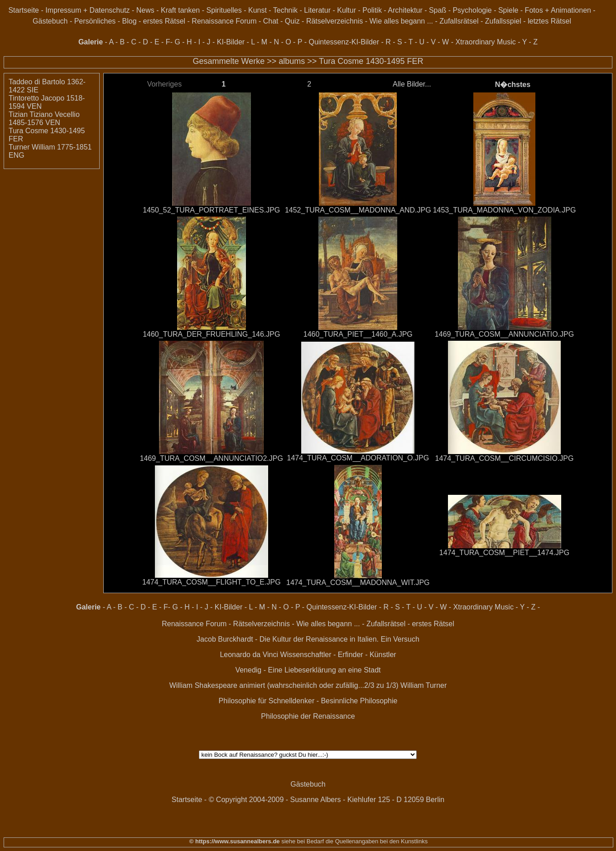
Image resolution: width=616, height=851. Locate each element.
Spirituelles (224, 10)
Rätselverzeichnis (334, 21)
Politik (372, 10)
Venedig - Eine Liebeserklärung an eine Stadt (308, 670)
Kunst (257, 10)
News (145, 10)
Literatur (317, 10)
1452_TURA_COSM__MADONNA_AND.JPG (358, 210)
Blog (130, 21)
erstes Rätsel (164, 21)
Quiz (292, 21)
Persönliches (95, 21)
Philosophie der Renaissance (308, 716)
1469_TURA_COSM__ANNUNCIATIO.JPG (504, 334)
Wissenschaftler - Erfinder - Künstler (338, 655)
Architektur (405, 10)
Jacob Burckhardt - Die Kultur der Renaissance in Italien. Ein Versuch (308, 639)
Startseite (24, 10)
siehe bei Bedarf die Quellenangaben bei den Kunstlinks (354, 841)
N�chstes (513, 85)
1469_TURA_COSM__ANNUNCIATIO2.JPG (212, 458)
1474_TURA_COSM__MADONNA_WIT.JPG (358, 583)
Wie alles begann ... (402, 21)
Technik (285, 10)
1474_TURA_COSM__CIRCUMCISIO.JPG (505, 458)
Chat (271, 21)
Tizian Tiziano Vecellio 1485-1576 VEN (44, 118)
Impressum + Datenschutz (87, 10)
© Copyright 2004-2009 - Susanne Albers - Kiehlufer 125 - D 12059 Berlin (327, 800)
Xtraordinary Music (485, 42)
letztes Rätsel (549, 21)
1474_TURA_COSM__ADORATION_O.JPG (358, 458)
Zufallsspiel (503, 21)
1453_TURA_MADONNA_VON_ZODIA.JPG (505, 210)
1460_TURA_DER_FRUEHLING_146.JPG (211, 334)
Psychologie (472, 10)
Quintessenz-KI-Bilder (344, 42)
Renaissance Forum (224, 21)
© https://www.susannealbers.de (235, 841)
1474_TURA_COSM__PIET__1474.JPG (504, 553)
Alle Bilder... (412, 84)
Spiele (508, 10)
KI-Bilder (231, 42)
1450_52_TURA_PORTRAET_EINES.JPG (211, 210)
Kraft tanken (180, 10)
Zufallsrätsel (459, 21)
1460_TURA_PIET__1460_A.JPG (358, 334)
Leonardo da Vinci (249, 655)
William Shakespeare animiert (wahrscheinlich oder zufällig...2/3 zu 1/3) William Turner (308, 685)
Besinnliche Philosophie (359, 701)
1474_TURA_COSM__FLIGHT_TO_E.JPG (212, 582)
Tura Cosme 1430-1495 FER (371, 61)
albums (292, 61)
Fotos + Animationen (558, 10)
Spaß (438, 10)
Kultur (346, 10)
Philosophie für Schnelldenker (267, 701)
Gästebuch (50, 21)
